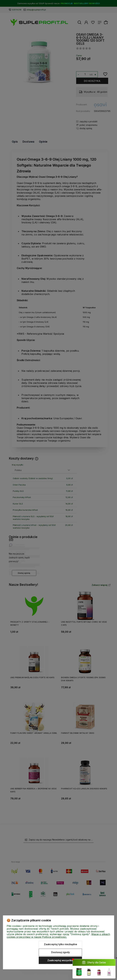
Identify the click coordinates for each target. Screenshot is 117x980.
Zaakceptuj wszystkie (60, 960)
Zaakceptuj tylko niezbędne (60, 944)
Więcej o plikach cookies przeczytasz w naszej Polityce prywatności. (58, 936)
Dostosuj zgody (60, 952)
